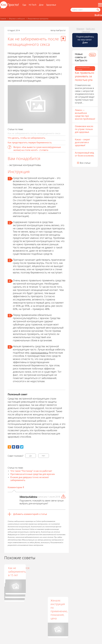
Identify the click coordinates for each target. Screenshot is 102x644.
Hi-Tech (33, 5)
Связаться (86, 31)
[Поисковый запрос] (85, 10)
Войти (98, 15)
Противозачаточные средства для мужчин (33, 474)
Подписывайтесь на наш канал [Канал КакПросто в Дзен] (85, 40)
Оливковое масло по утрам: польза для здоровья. (84, 129)
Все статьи (85, 163)
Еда (24, 5)
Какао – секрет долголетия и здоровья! (82, 142)
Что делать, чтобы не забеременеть (26, 138)
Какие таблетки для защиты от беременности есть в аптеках (16, 575)
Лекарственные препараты (38, 19)
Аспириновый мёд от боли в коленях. (85, 154)
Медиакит (80, 29)
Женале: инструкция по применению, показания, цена (59, 609)
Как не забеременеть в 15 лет (59, 572)
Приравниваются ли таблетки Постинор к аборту (40, 573)
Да (31, 456)
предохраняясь (39, 353)
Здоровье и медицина (17, 19)
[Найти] (98, 10)
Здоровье (51, 5)
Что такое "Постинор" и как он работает (31, 471)
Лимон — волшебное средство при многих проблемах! (85, 114)
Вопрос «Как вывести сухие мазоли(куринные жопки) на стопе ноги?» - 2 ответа (37, 149)
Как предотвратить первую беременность (30, 143)
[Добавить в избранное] (63, 39)
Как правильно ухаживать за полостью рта (85, 76)
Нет (43, 456)
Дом (41, 5)
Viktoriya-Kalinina (28, 497)
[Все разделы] (100, 5)
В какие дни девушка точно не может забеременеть (30, 479)
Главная (3, 19)
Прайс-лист (90, 29)
